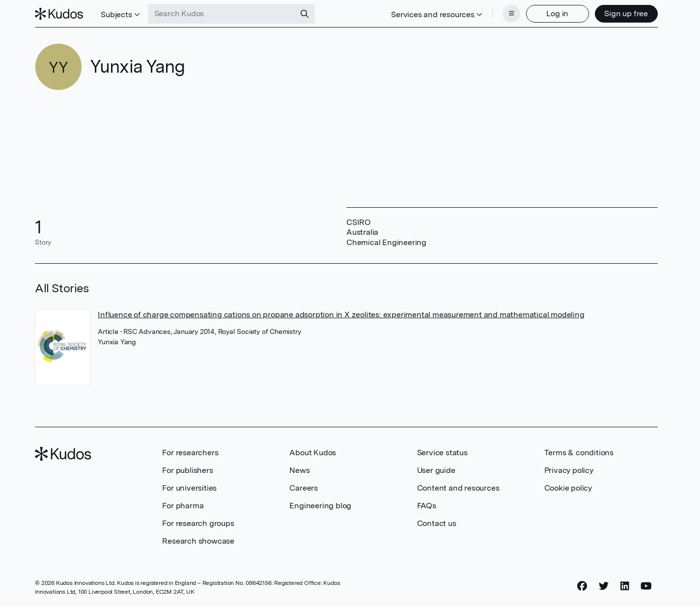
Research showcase (198, 541)
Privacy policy (569, 470)
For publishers (187, 470)
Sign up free (626, 14)
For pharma (183, 506)
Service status (442, 453)
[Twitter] (604, 586)
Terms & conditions (579, 453)
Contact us (437, 523)
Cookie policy (568, 488)
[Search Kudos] (222, 14)
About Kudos (313, 453)
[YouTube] (646, 586)
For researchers (190, 453)
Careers (304, 488)
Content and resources (458, 488)
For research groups (198, 523)
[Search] (305, 14)
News (299, 470)
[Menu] (511, 14)
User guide (436, 470)
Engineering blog (320, 506)
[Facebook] (582, 586)
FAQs (427, 506)
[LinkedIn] (625, 586)
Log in (557, 14)
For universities (189, 488)
